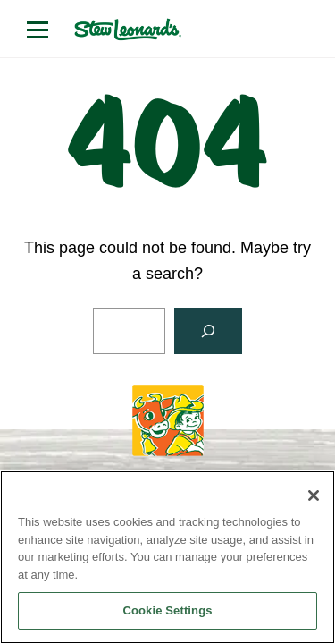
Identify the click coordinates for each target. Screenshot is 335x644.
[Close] (314, 496)
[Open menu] (38, 30)
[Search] (208, 331)
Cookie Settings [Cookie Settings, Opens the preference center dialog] (167, 610)
